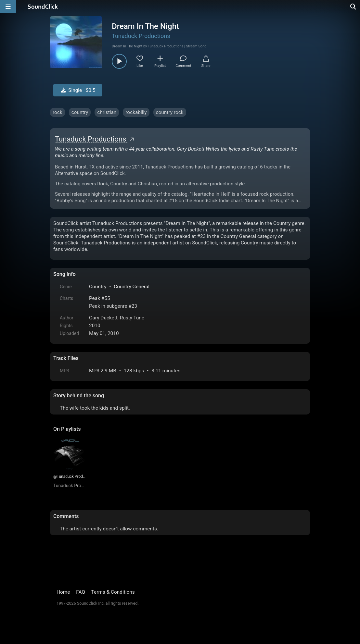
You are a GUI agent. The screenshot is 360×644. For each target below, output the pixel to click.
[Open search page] (354, 6)
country (80, 112)
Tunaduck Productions (141, 36)
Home (63, 592)
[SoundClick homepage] (43, 6)
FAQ (81, 592)
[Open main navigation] (8, 6)
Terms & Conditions (113, 592)
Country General (132, 287)
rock (58, 112)
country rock (170, 112)
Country (98, 287)
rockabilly (136, 112)
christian (107, 112)
